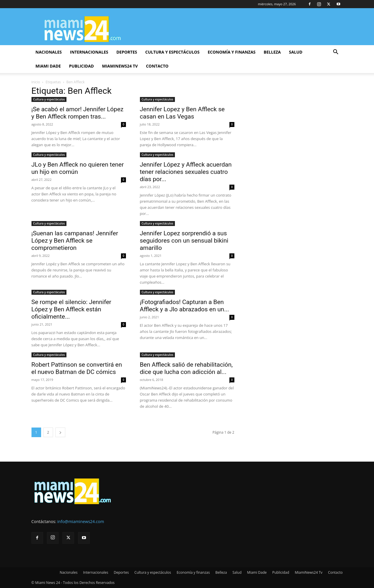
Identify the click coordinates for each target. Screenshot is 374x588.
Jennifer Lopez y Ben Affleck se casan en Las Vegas (182, 113)
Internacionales (89, 52)
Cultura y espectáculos (172, 52)
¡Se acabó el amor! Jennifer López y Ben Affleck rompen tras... (78, 113)
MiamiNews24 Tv (120, 66)
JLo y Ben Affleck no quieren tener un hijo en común (78, 168)
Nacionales (49, 52)
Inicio (36, 82)
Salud (296, 52)
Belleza (272, 52)
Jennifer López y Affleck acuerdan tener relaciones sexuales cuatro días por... (186, 172)
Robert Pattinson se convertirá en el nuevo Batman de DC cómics (77, 368)
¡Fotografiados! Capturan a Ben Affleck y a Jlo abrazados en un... (185, 306)
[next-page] (60, 432)
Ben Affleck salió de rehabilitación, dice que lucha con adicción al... (186, 368)
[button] (336, 53)
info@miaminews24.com (81, 521)
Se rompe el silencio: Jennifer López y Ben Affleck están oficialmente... (71, 309)
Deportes (127, 52)
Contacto (157, 66)
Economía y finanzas (231, 52)
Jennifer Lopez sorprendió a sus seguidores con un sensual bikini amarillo (184, 241)
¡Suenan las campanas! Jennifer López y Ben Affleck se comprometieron (75, 241)
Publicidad (81, 66)
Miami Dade (48, 66)
